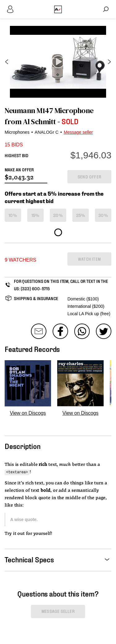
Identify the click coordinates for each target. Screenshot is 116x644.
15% (36, 215)
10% (13, 215)
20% (58, 215)
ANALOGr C (47, 132)
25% (81, 215)
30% (103, 215)
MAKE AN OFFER (19, 169)
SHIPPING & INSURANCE (36, 298)
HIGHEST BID (17, 155)
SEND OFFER (89, 176)
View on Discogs (28, 413)
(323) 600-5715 (35, 288)
